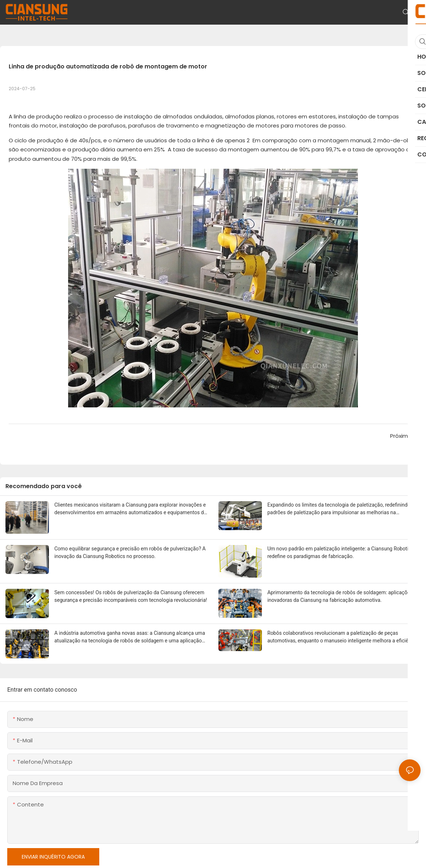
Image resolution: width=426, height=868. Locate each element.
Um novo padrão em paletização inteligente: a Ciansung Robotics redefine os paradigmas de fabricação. (341, 552)
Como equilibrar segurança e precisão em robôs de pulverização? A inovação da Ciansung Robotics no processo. (130, 552)
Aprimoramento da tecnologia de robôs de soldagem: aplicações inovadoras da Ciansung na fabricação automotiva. (340, 596)
